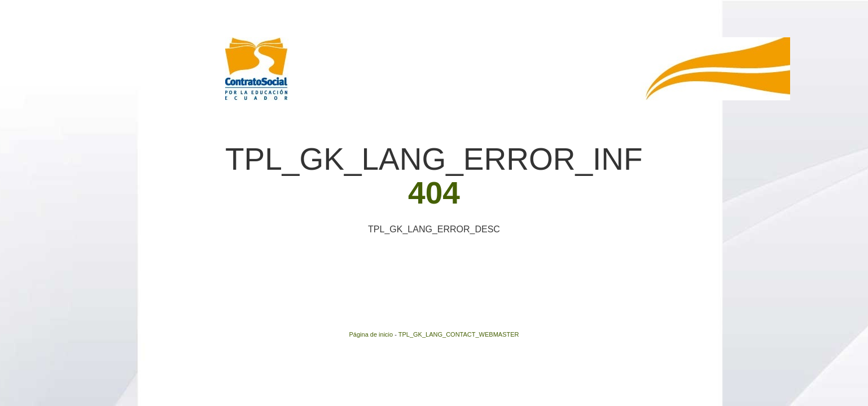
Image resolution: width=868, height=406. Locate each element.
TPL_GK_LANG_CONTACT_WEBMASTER (459, 334)
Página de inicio (371, 334)
